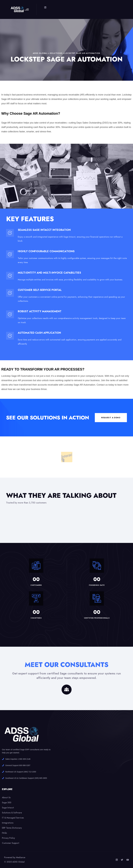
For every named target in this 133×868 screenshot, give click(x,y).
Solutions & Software (12, 813)
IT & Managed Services (13, 818)
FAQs (4, 833)
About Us (6, 797)
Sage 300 (7, 803)
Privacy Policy (8, 838)
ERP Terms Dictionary (12, 828)
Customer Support (11, 843)
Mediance (21, 857)
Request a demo (111, 418)
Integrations (8, 823)
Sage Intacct (8, 808)
